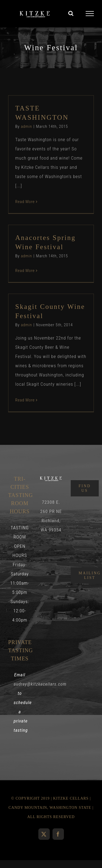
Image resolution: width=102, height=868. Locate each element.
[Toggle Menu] (90, 14)
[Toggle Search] (71, 13)
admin (27, 126)
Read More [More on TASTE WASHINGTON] (25, 202)
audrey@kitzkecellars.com (40, 684)
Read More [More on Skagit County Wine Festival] (25, 400)
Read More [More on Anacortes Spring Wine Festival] (25, 271)
